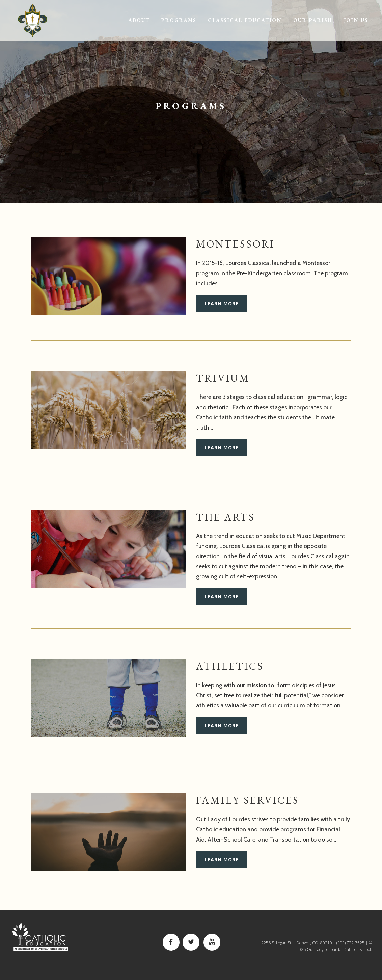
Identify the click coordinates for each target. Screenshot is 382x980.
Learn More (222, 303)
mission (257, 685)
